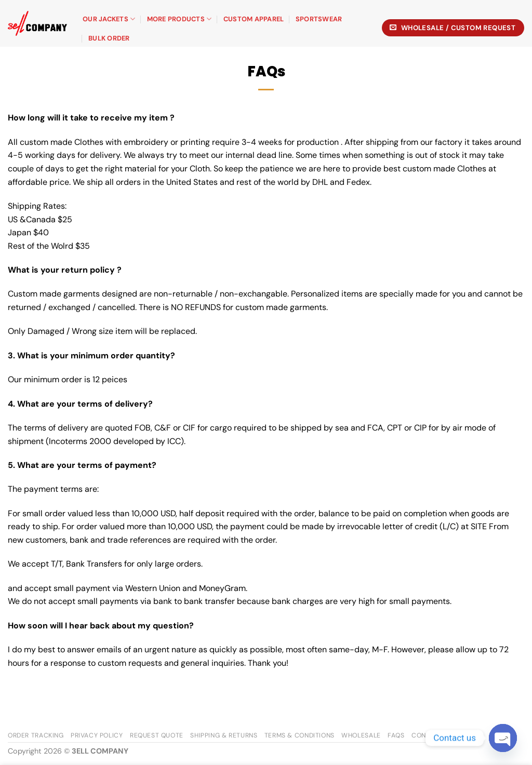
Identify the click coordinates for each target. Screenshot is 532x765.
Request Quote (157, 735)
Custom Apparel (254, 19)
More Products (179, 19)
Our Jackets (109, 19)
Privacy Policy (97, 735)
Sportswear (319, 19)
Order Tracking (36, 735)
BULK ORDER (109, 38)
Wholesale (361, 735)
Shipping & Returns (224, 735)
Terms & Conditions (300, 735)
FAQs (396, 735)
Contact (427, 735)
